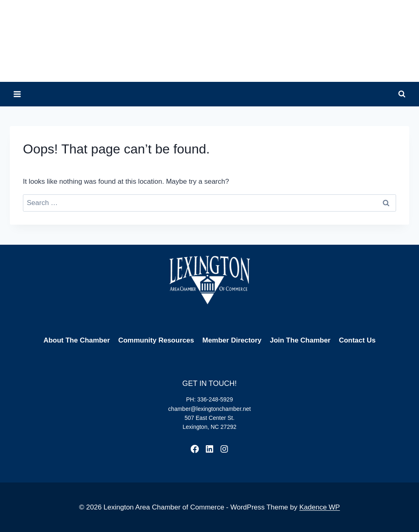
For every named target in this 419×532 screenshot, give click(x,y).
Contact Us (357, 340)
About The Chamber (77, 340)
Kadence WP (319, 507)
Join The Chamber (300, 340)
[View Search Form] (402, 94)
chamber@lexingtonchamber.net (209, 409)
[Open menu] (17, 94)
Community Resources (156, 340)
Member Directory (232, 340)
